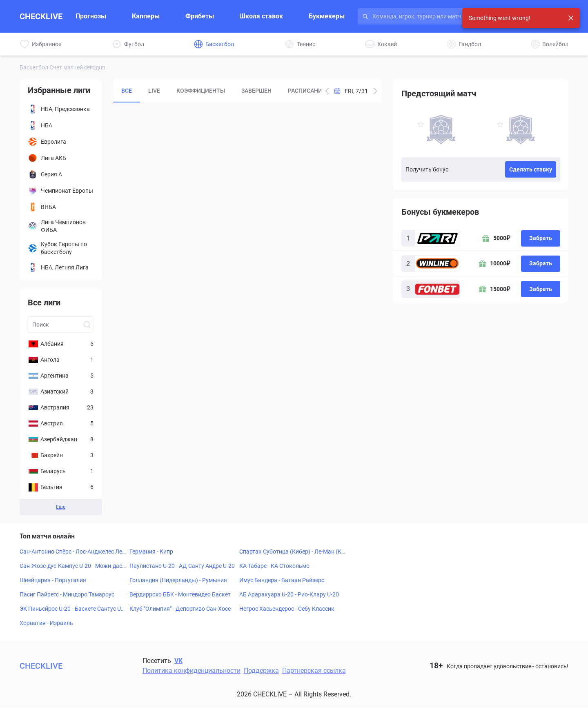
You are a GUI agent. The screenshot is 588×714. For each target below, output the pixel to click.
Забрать (541, 238)
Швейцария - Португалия (53, 580)
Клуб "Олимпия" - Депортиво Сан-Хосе (180, 609)
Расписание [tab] (307, 91)
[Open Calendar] (351, 91)
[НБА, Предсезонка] (61, 109)
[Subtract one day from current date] (375, 91)
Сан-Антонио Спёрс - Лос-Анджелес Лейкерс (72, 552)
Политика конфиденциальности (192, 671)
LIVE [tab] (154, 91)
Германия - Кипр (151, 552)
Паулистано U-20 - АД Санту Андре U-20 (182, 566)
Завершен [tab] (256, 91)
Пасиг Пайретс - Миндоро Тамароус (67, 594)
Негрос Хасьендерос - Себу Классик (287, 609)
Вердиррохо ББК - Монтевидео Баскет (180, 594)
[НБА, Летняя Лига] (61, 267)
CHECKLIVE (41, 16)
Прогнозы (91, 16)
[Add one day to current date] (327, 91)
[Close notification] (571, 18)
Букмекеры (327, 16)
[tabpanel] (247, 251)
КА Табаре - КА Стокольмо (274, 566)
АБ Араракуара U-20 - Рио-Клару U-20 (289, 594)
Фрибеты (200, 16)
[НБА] (61, 125)
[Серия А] (61, 174)
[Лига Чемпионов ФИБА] (61, 226)
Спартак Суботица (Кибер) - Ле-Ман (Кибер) (292, 552)
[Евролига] (61, 142)
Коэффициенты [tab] (201, 91)
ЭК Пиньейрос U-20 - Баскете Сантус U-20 (73, 609)
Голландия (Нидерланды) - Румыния (178, 580)
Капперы (146, 16)
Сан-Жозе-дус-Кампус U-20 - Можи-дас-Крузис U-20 (72, 566)
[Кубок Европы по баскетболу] (61, 248)
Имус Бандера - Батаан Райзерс (282, 580)
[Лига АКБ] (61, 158)
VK (178, 661)
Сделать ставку (531, 169)
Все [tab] (127, 91)
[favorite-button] (421, 126)
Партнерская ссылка (314, 671)
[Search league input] (61, 325)
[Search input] (443, 16)
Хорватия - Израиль (46, 623)
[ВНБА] (61, 207)
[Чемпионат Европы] (61, 191)
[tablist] (217, 91)
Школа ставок (261, 16)
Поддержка (261, 671)
